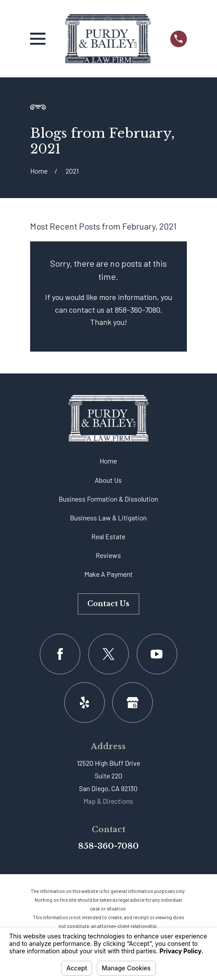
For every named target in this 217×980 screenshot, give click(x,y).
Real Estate (108, 536)
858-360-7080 (108, 846)
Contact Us (108, 604)
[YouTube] (157, 654)
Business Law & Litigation (108, 518)
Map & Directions (108, 801)
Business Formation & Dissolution (108, 499)
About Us (108, 480)
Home (108, 461)
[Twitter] (108, 654)
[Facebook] (60, 654)
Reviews (108, 555)
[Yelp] (84, 703)
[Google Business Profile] (133, 703)
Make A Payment (108, 574)
